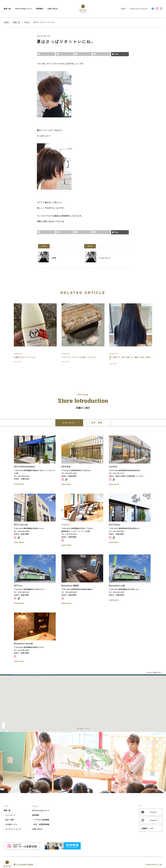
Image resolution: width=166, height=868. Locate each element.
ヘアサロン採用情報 (41, 820)
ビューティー (10, 815)
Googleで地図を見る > (154, 673)
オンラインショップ (138, 9)
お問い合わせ (53, 9)
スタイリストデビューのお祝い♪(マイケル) (79, 357)
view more (18, 362)
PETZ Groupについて (24, 9)
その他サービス (11, 824)
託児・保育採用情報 (41, 824)
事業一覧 (8, 9)
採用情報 (40, 9)
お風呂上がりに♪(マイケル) (25, 357)
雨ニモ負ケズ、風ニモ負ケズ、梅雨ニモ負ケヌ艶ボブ (130, 358)
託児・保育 (10, 820)
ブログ (123, 9)
